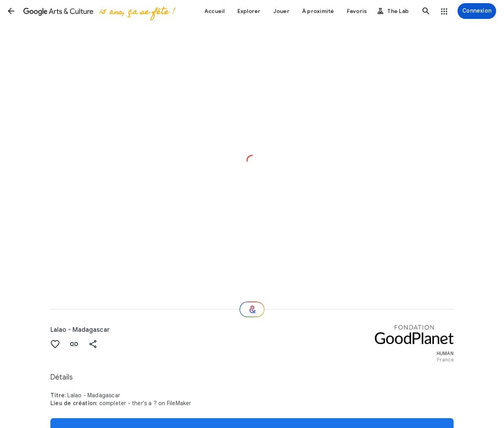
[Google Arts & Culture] (99, 11)
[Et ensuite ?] (252, 309)
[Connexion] (477, 11)
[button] (11, 11)
